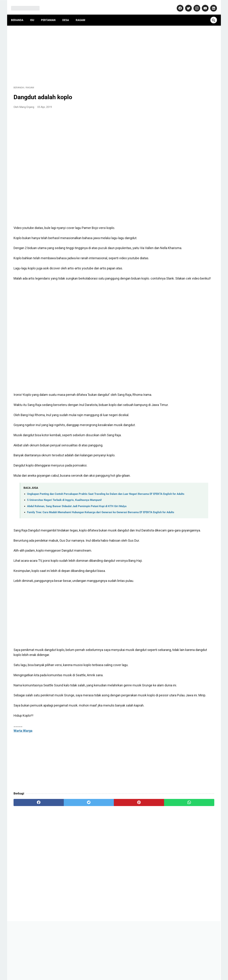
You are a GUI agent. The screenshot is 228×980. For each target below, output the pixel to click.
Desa (68, 14)
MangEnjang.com (120, 974)
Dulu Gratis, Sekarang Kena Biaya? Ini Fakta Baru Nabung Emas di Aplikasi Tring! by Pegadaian (187, 210)
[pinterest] (98, 848)
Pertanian (51, 14)
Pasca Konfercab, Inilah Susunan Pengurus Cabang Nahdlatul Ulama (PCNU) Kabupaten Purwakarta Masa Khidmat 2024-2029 (186, 329)
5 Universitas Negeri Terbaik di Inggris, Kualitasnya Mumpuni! (64, 526)
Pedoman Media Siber (94, 966)
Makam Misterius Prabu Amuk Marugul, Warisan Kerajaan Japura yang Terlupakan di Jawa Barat (187, 246)
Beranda (20, 14)
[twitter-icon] (186, 4)
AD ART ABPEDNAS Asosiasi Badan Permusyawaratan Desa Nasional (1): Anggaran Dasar (185, 192)
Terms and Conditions (161, 966)
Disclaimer (138, 966)
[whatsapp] (131, 848)
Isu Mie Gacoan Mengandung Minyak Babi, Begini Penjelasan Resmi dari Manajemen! (185, 228)
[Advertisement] (81, 51)
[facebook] (30, 848)
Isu (35, 14)
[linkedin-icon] (211, 4)
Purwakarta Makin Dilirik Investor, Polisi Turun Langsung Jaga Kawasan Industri (187, 264)
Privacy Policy (120, 966)
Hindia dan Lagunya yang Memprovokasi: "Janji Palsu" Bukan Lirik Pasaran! (183, 283)
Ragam (83, 14)
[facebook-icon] (177, 4)
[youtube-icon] (202, 4)
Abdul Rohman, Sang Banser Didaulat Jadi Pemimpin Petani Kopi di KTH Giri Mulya (77, 532)
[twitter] (64, 848)
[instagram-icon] (194, 4)
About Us (60, 966)
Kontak (73, 966)
